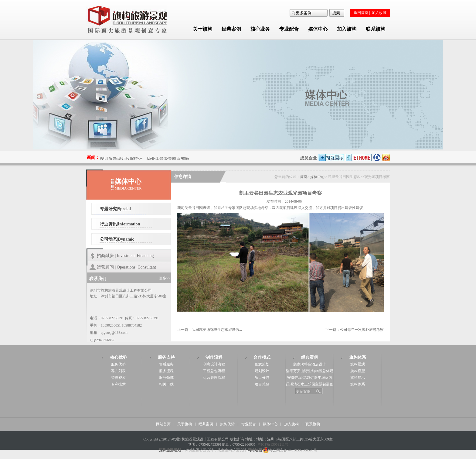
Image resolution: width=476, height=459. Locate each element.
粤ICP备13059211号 (273, 444)
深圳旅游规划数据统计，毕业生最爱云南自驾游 (144, 159)
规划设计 (262, 371)
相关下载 (166, 384)
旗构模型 (358, 371)
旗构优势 (227, 424)
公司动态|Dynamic (117, 239)
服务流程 (166, 371)
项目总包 (262, 384)
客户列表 (118, 371)
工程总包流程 (214, 371)
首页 (304, 177)
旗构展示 (358, 378)
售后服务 (166, 364)
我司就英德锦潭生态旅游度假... (217, 330)
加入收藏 (379, 13)
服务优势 (118, 364)
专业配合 (289, 29)
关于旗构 (202, 29)
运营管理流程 (214, 378)
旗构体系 (358, 384)
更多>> (165, 278)
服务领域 (166, 378)
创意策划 (262, 364)
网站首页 (163, 424)
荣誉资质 (118, 378)
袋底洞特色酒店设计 (310, 364)
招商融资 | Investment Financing (125, 256)
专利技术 (118, 384)
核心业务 (260, 29)
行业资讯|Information (120, 224)
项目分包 (262, 378)
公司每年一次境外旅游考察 (362, 330)
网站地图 (255, 450)
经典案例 (231, 29)
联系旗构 (376, 29)
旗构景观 (358, 364)
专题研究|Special (115, 209)
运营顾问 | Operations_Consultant (126, 267)
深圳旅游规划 (170, 450)
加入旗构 (347, 29)
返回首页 (361, 13)
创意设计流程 (214, 364)
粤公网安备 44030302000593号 (290, 450)
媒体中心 (318, 29)
